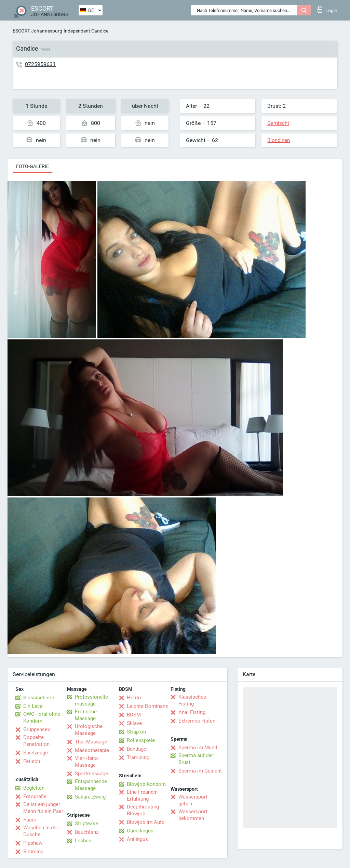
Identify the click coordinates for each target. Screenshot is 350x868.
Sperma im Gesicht (200, 771)
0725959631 (40, 64)
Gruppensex (37, 729)
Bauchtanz (87, 832)
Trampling (138, 757)
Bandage (137, 749)
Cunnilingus (140, 831)
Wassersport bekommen (193, 815)
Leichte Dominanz (147, 706)
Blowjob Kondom (146, 784)
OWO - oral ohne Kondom (42, 717)
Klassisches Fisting (192, 700)
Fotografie (35, 796)
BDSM (134, 715)
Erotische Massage (86, 715)
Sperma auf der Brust (196, 759)
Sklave (134, 723)
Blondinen (279, 140)
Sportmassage (91, 774)
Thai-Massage (91, 742)
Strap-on (136, 732)
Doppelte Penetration (36, 741)
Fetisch (32, 761)
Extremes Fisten (197, 721)
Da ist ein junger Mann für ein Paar (43, 808)
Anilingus (137, 839)
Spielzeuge (36, 753)
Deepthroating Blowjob (143, 810)
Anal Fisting (192, 712)
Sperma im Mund (198, 748)
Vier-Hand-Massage (87, 762)
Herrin (134, 698)
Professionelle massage (91, 700)
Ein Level (33, 706)
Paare (30, 820)
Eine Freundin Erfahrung (142, 795)
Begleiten (34, 788)
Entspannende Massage (91, 785)
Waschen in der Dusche (41, 831)
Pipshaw (33, 843)
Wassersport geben (193, 800)
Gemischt (278, 123)
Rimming (33, 852)
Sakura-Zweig (90, 797)
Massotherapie (92, 750)
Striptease (86, 824)
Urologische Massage (89, 730)
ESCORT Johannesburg (37, 31)
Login (327, 9)
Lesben (83, 841)
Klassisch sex (39, 698)
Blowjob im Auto (146, 822)
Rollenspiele (141, 740)
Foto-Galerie (32, 166)
